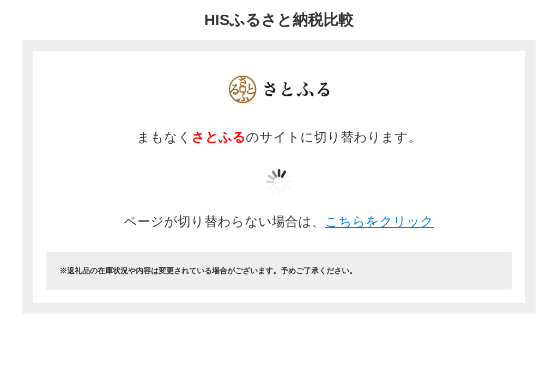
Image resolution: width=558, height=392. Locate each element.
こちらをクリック (379, 221)
